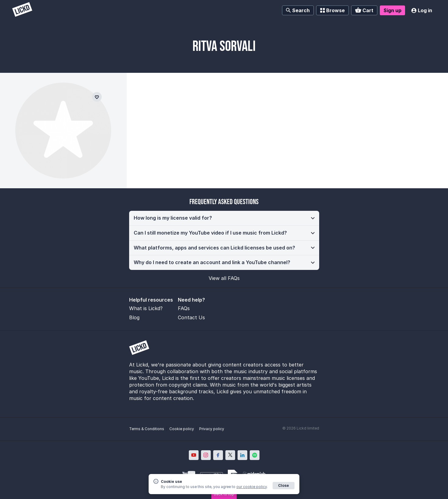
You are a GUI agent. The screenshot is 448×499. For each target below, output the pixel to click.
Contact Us (191, 317)
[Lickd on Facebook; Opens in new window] (218, 455)
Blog (134, 317)
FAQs (184, 308)
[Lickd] (22, 10)
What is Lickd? (146, 308)
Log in (422, 10)
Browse (332, 10)
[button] (224, 218)
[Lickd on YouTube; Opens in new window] (194, 455)
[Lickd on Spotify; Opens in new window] (255, 455)
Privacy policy (212, 429)
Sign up (392, 10)
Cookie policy (182, 429)
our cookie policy (252, 487)
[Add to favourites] (97, 97)
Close (284, 485)
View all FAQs (224, 278)
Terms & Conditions (147, 429)
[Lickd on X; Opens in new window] (230, 455)
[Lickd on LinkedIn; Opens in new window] (242, 455)
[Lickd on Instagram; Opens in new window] (206, 455)
